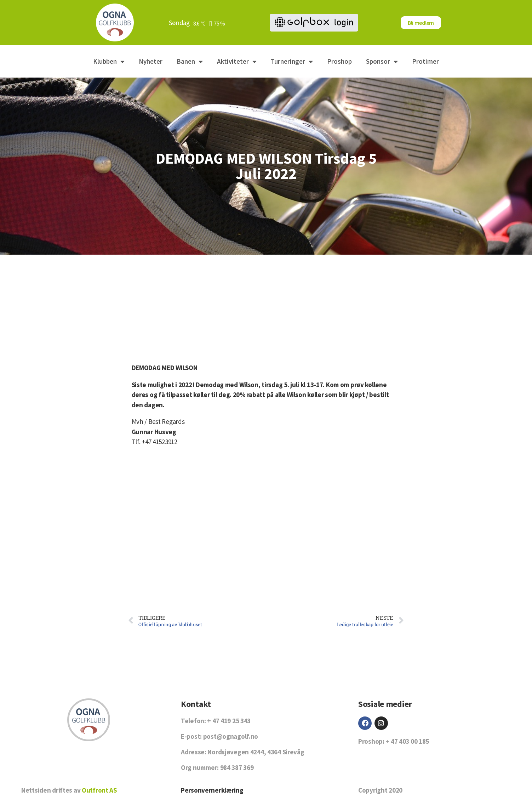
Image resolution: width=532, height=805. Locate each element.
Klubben (109, 61)
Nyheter (151, 61)
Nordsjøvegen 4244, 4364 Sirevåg (256, 752)
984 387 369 (237, 767)
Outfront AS (99, 790)
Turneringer (292, 61)
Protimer (425, 61)
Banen (190, 61)
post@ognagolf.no (231, 736)
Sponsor (382, 61)
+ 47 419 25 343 (229, 721)
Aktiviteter (237, 61)
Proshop (339, 61)
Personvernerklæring (212, 790)
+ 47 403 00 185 (407, 741)
